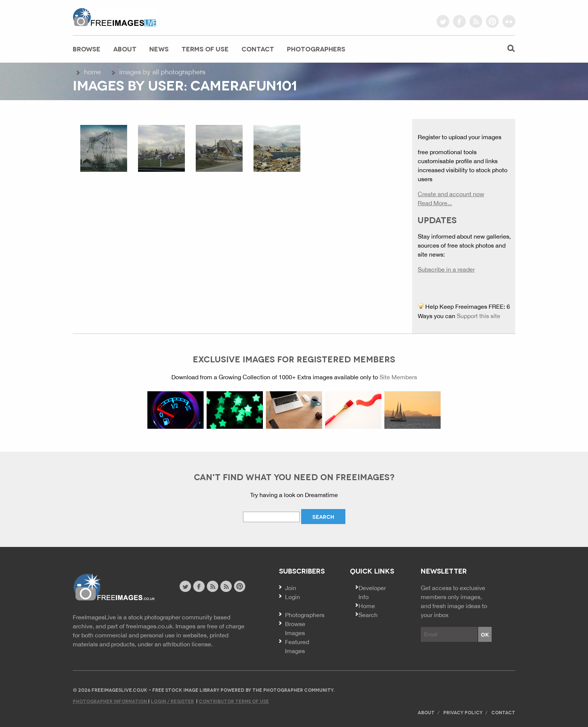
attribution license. (188, 644)
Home (92, 72)
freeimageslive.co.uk (114, 17)
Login (292, 597)
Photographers (316, 49)
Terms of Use (205, 49)
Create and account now (451, 194)
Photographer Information (110, 701)
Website (114, 587)
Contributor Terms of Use (234, 701)
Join (291, 588)
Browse (87, 49)
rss (476, 21)
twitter (443, 21)
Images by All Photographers (162, 72)
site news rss (212, 586)
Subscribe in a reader (446, 269)
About (125, 49)
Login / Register (172, 701)
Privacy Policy (463, 712)
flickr (509, 21)
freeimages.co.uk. (150, 626)
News (159, 49)
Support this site (478, 316)
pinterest (492, 21)
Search (368, 615)
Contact (258, 49)
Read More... (435, 203)
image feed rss (226, 586)
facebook (459, 21)
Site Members (398, 377)
